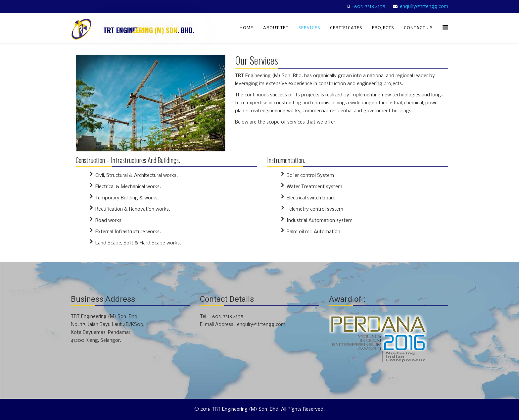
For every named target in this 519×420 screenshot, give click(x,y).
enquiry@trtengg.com (424, 7)
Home (246, 28)
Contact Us (418, 28)
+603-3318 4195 (369, 7)
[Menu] (445, 28)
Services (309, 28)
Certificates (346, 28)
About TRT (276, 28)
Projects (383, 28)
